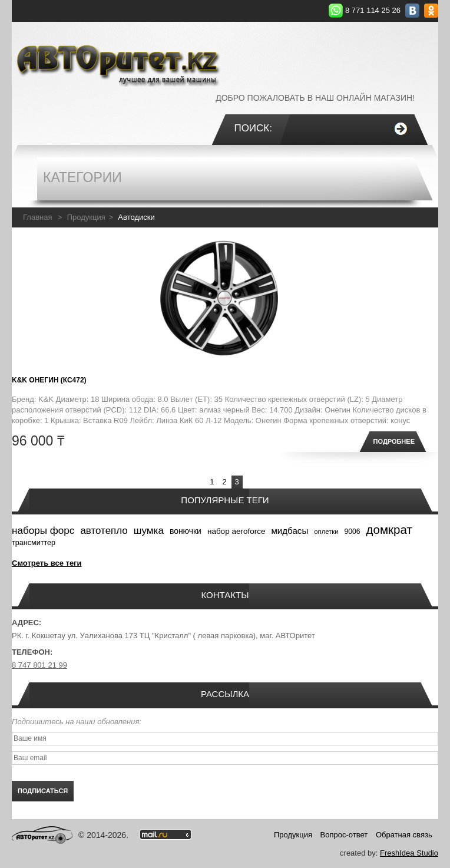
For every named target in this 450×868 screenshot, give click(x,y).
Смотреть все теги (47, 563)
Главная (37, 217)
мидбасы (289, 531)
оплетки (326, 532)
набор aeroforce (236, 531)
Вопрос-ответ (344, 835)
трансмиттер (34, 543)
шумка (149, 531)
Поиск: (253, 128)
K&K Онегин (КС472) (49, 380)
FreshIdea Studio (409, 853)
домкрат (389, 529)
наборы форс (43, 531)
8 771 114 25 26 (373, 10)
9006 (352, 532)
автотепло (104, 531)
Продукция (86, 217)
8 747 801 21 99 (39, 665)
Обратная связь (404, 835)
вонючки (186, 531)
